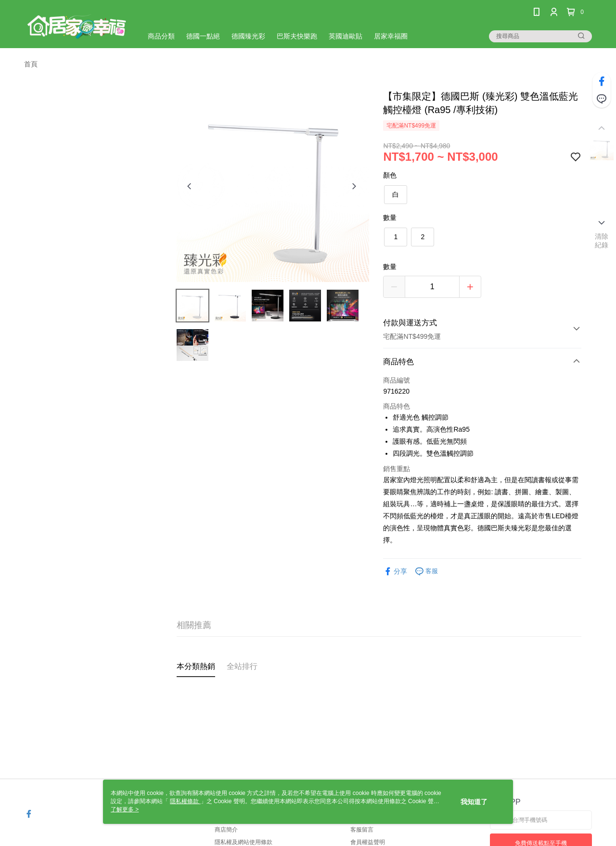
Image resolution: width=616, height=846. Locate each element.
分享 (395, 571)
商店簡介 (226, 830)
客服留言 (362, 830)
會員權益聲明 (368, 842)
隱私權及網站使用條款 (244, 842)
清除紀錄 (602, 241)
